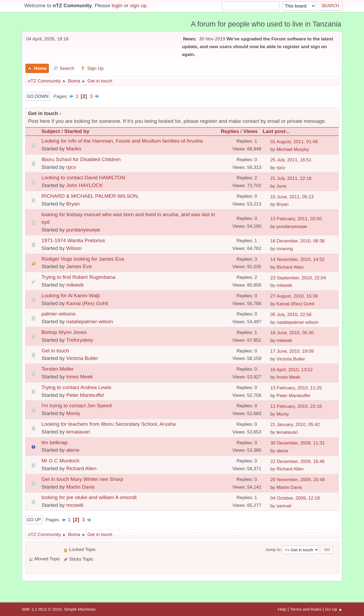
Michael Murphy (293, 149)
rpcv (71, 167)
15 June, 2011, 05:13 (292, 197)
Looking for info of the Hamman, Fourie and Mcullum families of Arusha (122, 141)
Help (282, 609)
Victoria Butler (82, 358)
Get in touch (55, 351)
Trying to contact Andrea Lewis (76, 387)
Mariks (74, 149)
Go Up (34, 520)
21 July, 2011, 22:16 (291, 178)
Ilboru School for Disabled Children (81, 159)
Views (250, 131)
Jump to (273, 550)
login (117, 5)
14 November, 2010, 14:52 (297, 259)
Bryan (73, 204)
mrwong (284, 249)
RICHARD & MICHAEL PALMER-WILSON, (90, 196)
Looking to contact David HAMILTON (83, 178)
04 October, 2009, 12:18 (295, 498)
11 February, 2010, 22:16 (296, 406)
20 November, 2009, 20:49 (297, 480)
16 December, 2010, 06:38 (297, 241)
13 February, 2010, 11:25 (296, 388)
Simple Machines (80, 609)
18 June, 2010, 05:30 (292, 333)
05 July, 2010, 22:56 (291, 314)
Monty (73, 413)
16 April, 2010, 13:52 (291, 370)
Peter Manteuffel (85, 395)
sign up (138, 5)
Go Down (38, 96)
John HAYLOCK (85, 185)
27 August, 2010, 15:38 (294, 296)
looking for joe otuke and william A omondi (89, 497)
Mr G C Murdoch (60, 461)
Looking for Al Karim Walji (71, 296)
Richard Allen (290, 267)
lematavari (78, 432)
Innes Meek (80, 377)
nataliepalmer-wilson (90, 322)
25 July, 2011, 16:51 (291, 160)
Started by (77, 131)
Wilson (74, 248)
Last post (276, 131)
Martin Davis (81, 487)
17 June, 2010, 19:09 (292, 351)
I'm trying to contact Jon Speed (77, 406)
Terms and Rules (306, 609)
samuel (284, 506)
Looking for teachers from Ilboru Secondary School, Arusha (109, 424)
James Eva (79, 266)
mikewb (75, 285)
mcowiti (75, 505)
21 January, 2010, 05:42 (295, 424)
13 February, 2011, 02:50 (296, 219)
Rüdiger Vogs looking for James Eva (83, 259)
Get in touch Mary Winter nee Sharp (82, 479)
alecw (73, 450)
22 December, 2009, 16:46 (297, 461)
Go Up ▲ (334, 609)
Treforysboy (80, 340)
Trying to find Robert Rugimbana (78, 277)
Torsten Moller (58, 369)
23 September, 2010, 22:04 (298, 278)
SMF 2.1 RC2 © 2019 (42, 609)
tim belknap (55, 442)
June (281, 186)
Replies (230, 131)
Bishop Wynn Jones (64, 332)
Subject (51, 131)
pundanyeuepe (83, 230)
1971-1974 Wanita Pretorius (73, 240)
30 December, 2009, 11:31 (297, 443)
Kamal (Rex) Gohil (87, 303)
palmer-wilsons (59, 314)
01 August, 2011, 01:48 (294, 142)
